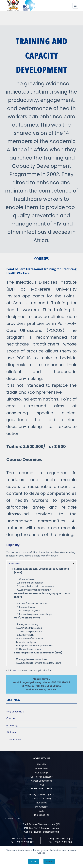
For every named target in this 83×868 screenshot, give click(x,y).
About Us (42, 764)
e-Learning (12, 725)
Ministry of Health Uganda (41, 795)
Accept (34, 861)
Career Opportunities (41, 781)
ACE (41, 811)
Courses (11, 718)
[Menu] (75, 6)
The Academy (41, 807)
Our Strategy (42, 773)
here (14, 670)
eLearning (41, 803)
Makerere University (41, 799)
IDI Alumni (12, 732)
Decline (49, 861)
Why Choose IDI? (15, 712)
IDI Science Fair (41, 815)
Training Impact (15, 739)
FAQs (41, 785)
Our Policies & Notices (41, 777)
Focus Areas (15, 563)
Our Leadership (41, 769)
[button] (41, 563)
